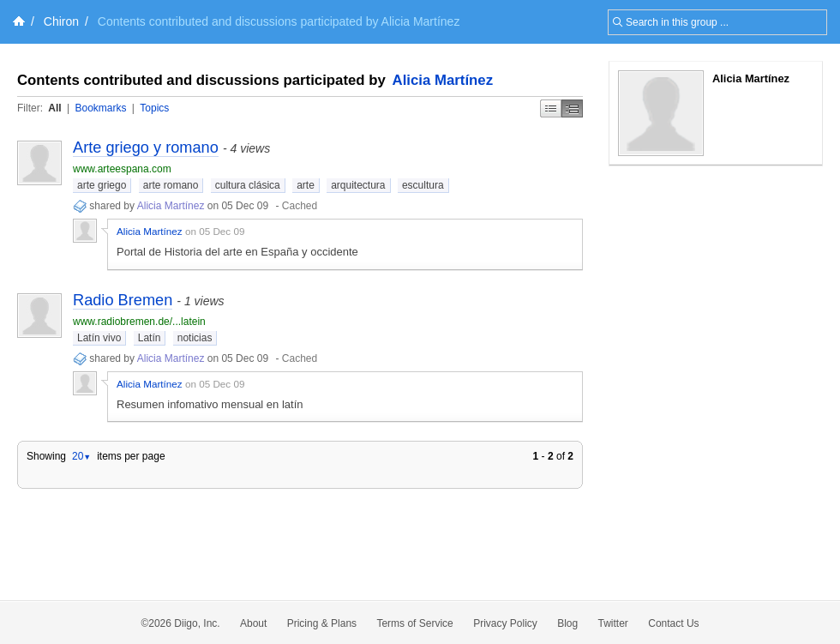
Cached (300, 206)
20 (81, 456)
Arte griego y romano (146, 147)
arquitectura (358, 185)
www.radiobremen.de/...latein (139, 322)
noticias (195, 338)
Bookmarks (100, 108)
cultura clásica (248, 185)
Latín (150, 338)
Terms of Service (414, 623)
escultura (423, 185)
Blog (567, 623)
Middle (572, 108)
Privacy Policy (505, 623)
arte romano (171, 185)
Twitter (613, 623)
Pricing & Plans (322, 623)
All (54, 108)
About (253, 623)
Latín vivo (99, 338)
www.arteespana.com (122, 169)
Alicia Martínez (443, 80)
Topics (154, 108)
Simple (551, 108)
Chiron (61, 21)
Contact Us (673, 623)
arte (306, 185)
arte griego (102, 185)
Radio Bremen (123, 300)
